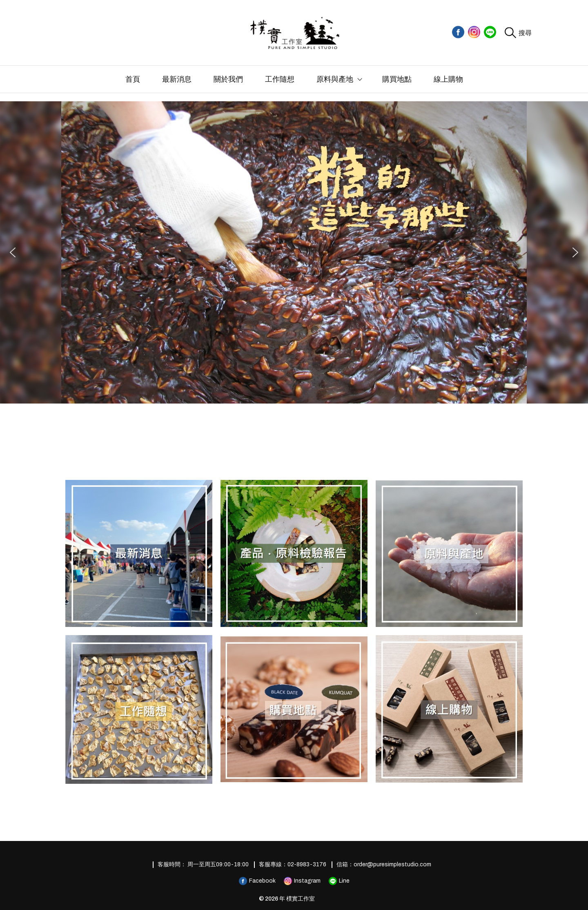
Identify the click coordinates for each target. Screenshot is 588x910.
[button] (13, 252)
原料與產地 (335, 79)
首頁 (133, 79)
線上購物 (448, 79)
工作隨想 (280, 79)
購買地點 (397, 79)
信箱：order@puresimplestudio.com (384, 864)
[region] (294, 252)
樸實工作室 (301, 899)
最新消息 (177, 79)
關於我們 (228, 79)
